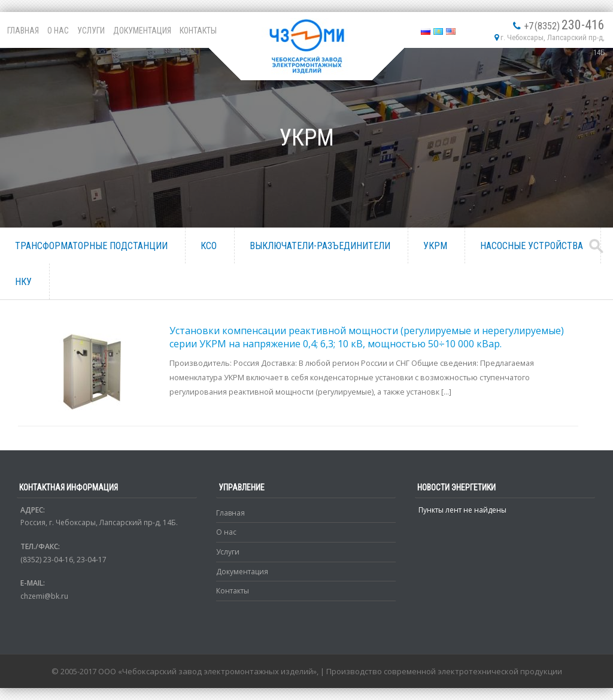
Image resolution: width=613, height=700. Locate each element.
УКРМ (435, 246)
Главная (23, 31)
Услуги (91, 31)
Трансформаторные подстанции (91, 246)
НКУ (23, 282)
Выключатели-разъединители (320, 246)
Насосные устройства (532, 246)
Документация (142, 31)
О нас (58, 31)
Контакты (198, 31)
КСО (209, 246)
